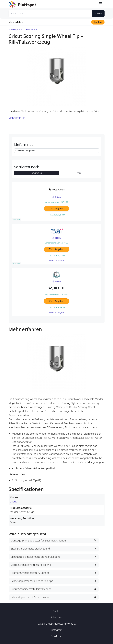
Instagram (57, 630)
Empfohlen (37, 173)
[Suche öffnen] (94, 4)
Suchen (98, 14)
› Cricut (34, 29)
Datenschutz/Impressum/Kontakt (56, 624)
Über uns (57, 617)
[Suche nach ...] (50, 14)
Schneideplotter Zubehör (19, 29)
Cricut (13, 501)
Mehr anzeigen (57, 261)
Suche (57, 611)
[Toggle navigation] (101, 4)
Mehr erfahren (16, 22)
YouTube (56, 636)
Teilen (57, 197)
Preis (79, 173)
